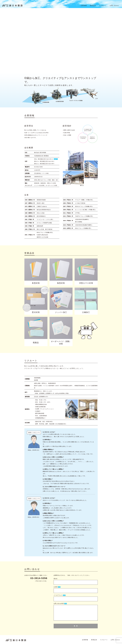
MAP (56, 159)
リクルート (103, 6)
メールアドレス (58, 595)
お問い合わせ (114, 6)
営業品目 (93, 6)
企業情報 (84, 6)
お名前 (56, 587)
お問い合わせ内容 (59, 603)
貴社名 (56, 579)
